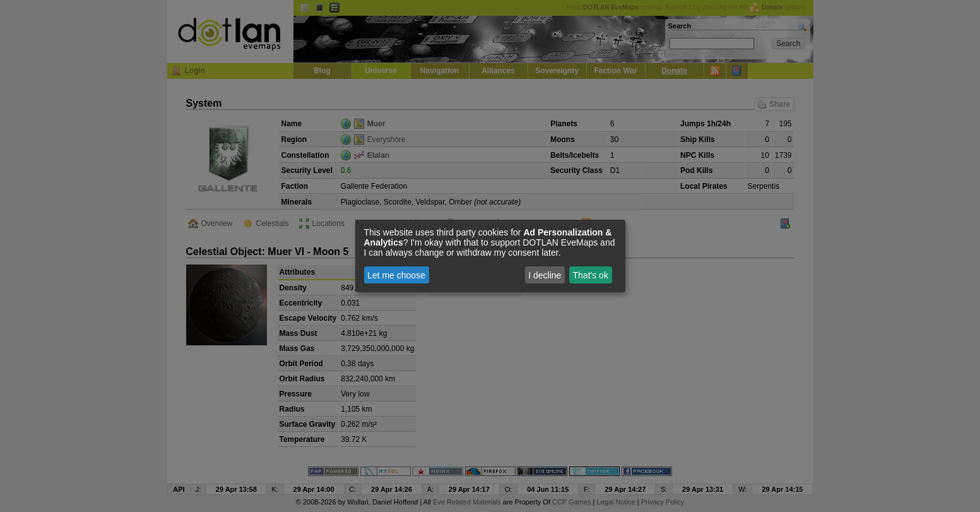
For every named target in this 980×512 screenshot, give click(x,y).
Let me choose (396, 275)
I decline (545, 275)
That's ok (591, 275)
